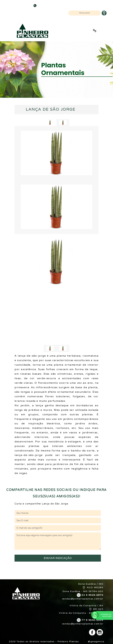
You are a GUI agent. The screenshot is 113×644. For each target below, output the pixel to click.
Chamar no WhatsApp (104, 615)
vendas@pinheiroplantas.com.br (83, 599)
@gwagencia (96, 642)
